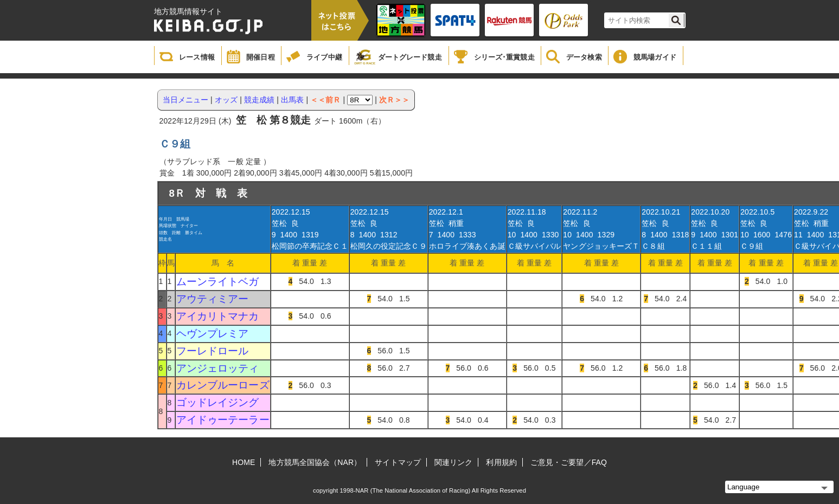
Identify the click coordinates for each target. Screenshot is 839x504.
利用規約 (501, 462)
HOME (244, 462)
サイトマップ (398, 462)
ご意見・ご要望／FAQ (569, 462)
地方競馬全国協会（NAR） (315, 462)
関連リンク (454, 462)
